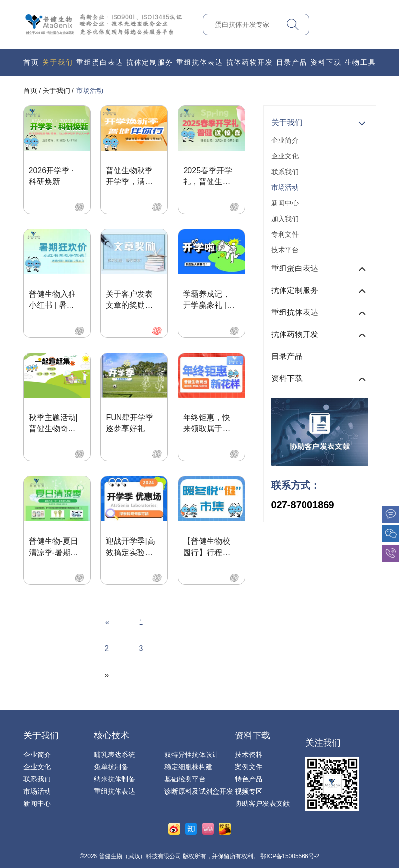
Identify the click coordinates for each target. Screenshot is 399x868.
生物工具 (360, 62)
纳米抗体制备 (115, 779)
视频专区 (249, 791)
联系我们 (285, 172)
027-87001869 (303, 505)
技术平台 (285, 250)
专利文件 (285, 234)
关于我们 (58, 62)
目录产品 (292, 62)
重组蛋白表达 (100, 62)
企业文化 (285, 156)
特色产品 (249, 779)
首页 (31, 62)
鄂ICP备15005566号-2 (290, 856)
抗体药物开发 (250, 62)
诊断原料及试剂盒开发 (199, 791)
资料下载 (326, 62)
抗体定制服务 (150, 62)
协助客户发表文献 (262, 803)
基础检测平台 (185, 779)
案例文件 (249, 767)
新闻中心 (285, 203)
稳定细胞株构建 (188, 767)
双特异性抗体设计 (192, 755)
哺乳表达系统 (115, 755)
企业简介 (285, 140)
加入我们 (285, 219)
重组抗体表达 (200, 62)
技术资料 (249, 755)
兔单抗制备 (111, 767)
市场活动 (90, 90)
